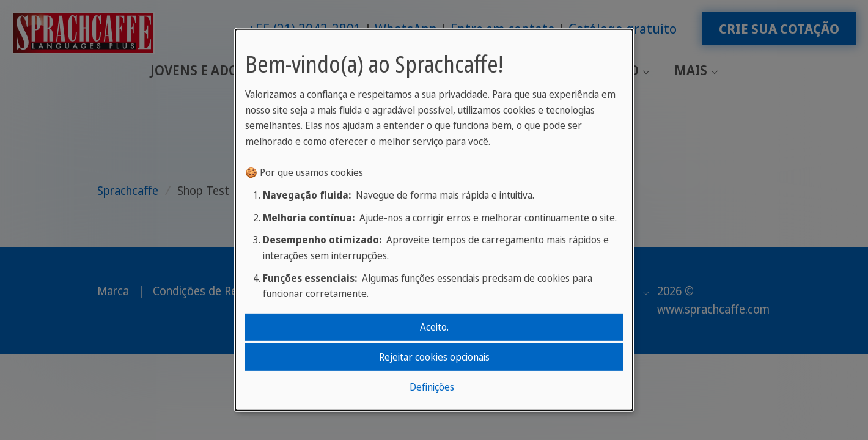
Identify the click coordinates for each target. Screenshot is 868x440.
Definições (432, 387)
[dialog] (434, 220)
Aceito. (434, 326)
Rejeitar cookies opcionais (434, 357)
